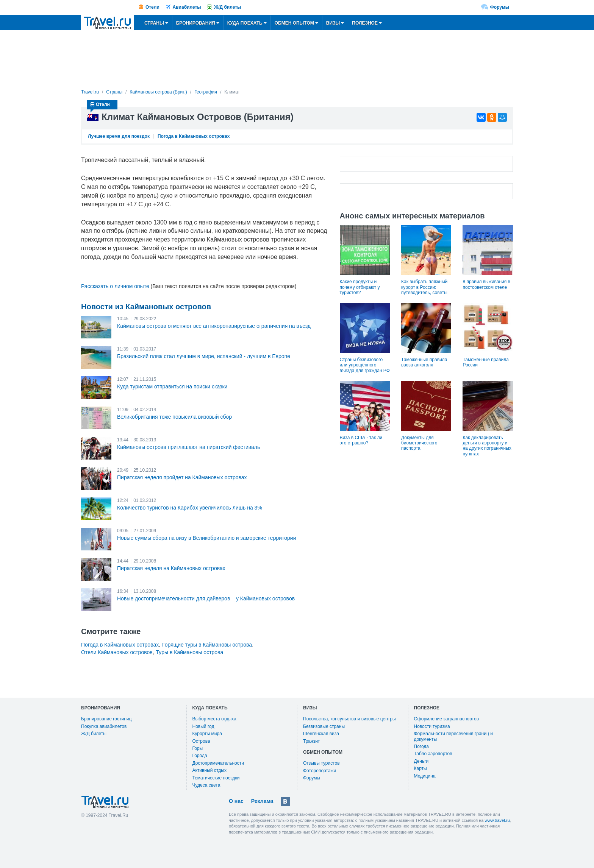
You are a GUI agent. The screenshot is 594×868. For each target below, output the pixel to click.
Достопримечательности (218, 763)
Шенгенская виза (321, 734)
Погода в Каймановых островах (194, 136)
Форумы (500, 7)
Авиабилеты (187, 7)
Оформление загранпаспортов (447, 719)
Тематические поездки (216, 778)
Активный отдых (209, 770)
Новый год (203, 726)
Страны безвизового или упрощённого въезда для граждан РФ (365, 365)
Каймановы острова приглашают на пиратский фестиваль (188, 447)
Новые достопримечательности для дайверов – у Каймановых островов (206, 598)
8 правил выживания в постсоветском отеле (486, 284)
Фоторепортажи (320, 771)
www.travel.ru (497, 820)
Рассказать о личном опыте (115, 286)
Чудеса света (206, 785)
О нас (236, 801)
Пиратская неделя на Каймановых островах (171, 568)
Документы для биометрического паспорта (419, 443)
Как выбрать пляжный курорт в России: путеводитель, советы (424, 287)
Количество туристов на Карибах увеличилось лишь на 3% (190, 508)
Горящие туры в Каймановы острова (207, 645)
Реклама (262, 801)
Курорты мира (207, 734)
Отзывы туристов (321, 763)
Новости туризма (432, 726)
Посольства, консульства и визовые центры (349, 719)
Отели (152, 7)
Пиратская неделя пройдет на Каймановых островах (182, 477)
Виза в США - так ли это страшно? (361, 440)
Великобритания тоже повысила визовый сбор (174, 417)
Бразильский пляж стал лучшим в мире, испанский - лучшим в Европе (204, 356)
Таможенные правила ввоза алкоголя (424, 362)
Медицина (425, 776)
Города (200, 756)
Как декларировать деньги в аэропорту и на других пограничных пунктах (487, 446)
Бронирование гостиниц (106, 719)
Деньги (421, 761)
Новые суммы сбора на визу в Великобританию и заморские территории (207, 538)
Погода (422, 746)
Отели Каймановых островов (117, 652)
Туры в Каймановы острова (190, 652)
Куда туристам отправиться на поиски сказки (172, 386)
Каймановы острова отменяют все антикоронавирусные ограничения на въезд (214, 326)
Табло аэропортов (433, 754)
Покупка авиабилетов (104, 726)
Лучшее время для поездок (119, 136)
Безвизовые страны (324, 726)
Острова (201, 741)
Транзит (311, 741)
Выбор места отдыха (214, 719)
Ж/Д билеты (227, 7)
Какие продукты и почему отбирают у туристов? (360, 287)
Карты (420, 768)
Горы (198, 748)
